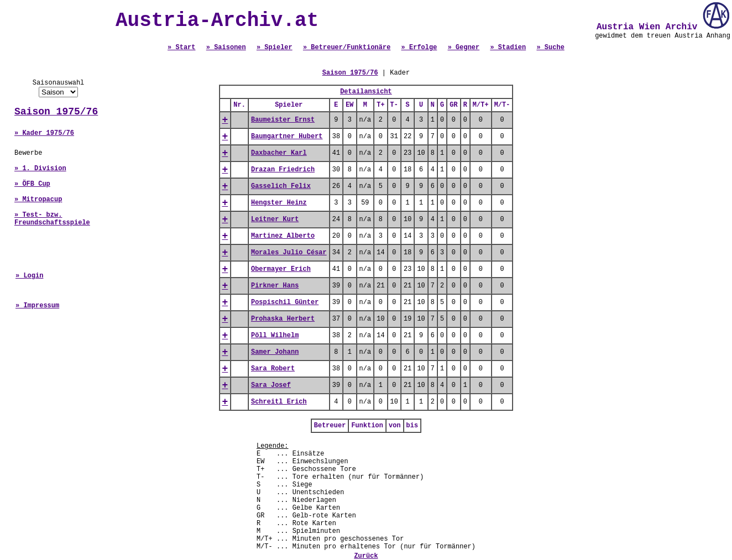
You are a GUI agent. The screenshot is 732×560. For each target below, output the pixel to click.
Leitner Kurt (275, 219)
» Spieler (274, 48)
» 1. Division (40, 169)
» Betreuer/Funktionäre (347, 48)
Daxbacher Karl (279, 153)
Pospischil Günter (285, 302)
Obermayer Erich (281, 269)
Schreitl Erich (279, 402)
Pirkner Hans (275, 286)
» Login (29, 276)
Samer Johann (275, 352)
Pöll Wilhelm (275, 336)
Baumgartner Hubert (287, 137)
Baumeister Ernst (283, 120)
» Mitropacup (38, 200)
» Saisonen (226, 48)
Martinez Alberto (283, 236)
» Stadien (508, 48)
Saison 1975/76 (56, 112)
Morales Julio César (289, 253)
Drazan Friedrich (283, 170)
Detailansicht (366, 92)
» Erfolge (419, 48)
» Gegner (464, 48)
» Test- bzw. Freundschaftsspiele (52, 219)
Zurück (366, 556)
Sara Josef (271, 385)
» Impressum (37, 306)
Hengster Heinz (279, 203)
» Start (181, 48)
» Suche (550, 48)
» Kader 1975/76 (44, 133)
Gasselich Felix (281, 186)
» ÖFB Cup (32, 184)
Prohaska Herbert (283, 319)
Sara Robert (273, 369)
